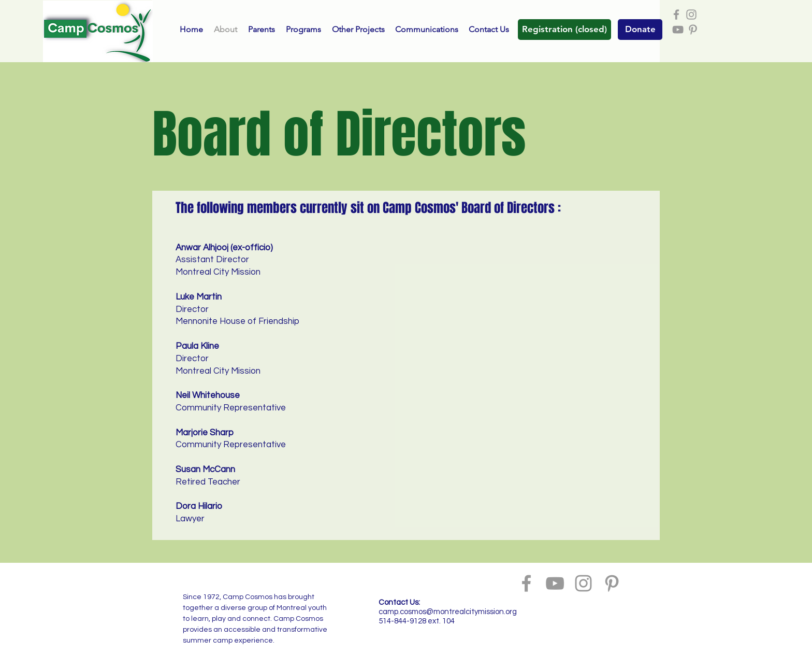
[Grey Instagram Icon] (691, 15)
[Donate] (640, 30)
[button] (564, 30)
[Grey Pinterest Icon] (693, 30)
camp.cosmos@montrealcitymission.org (448, 612)
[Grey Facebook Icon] (676, 15)
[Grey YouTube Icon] (678, 30)
